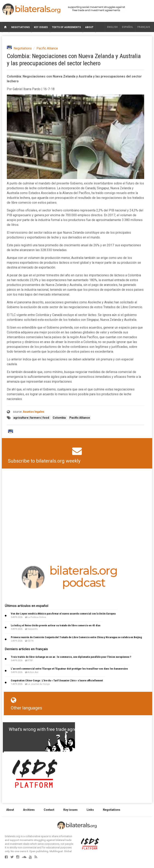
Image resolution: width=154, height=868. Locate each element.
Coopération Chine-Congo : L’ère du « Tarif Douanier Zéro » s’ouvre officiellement (57, 680)
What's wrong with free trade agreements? (51, 729)
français (144, 27)
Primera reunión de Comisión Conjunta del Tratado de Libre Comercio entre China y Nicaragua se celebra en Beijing (76, 637)
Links (90, 810)
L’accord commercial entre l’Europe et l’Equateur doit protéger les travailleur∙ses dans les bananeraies (69, 669)
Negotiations (20, 27)
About (89, 27)
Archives (29, 810)
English (112, 27)
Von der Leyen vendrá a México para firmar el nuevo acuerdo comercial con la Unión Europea (63, 614)
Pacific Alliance (47, 48)
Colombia (60, 418)
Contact (49, 810)
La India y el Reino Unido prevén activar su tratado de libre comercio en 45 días (56, 625)
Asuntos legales (34, 412)
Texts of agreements (66, 27)
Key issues (41, 27)
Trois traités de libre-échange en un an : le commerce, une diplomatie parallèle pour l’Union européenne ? (71, 657)
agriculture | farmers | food (32, 418)
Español (128, 27)
